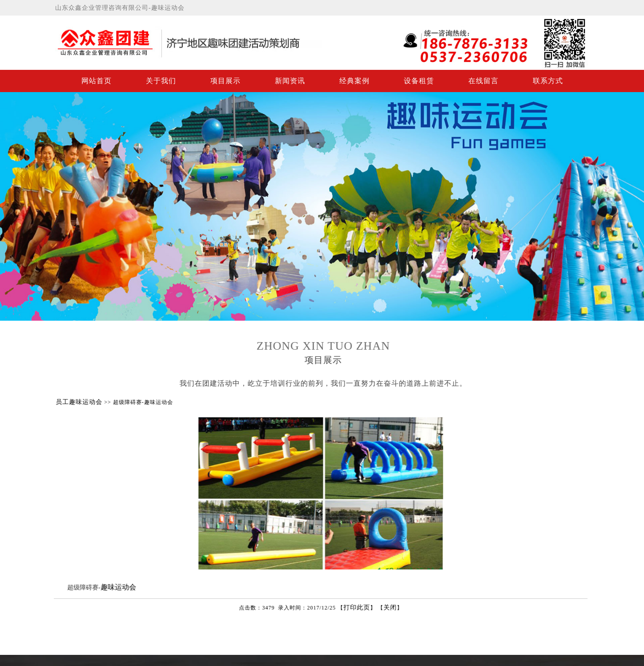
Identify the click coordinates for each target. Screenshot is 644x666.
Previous (8, 204)
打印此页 (362, 607)
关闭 (396, 607)
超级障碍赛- (90, 587)
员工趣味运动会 (85, 402)
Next (636, 204)
